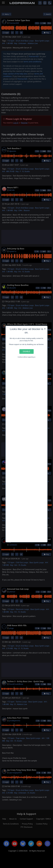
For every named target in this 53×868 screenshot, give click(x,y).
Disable (26, 351)
